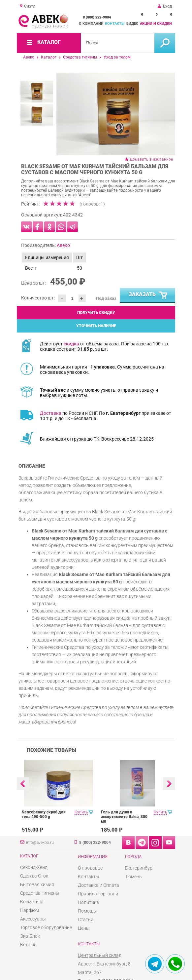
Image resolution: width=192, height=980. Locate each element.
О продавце (90, 868)
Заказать (148, 295)
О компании (91, 24)
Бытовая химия (37, 884)
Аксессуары (33, 919)
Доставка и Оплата (98, 885)
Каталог (49, 57)
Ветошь (28, 945)
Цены (84, 928)
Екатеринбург (140, 868)
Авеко (29, 57)
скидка (71, 344)
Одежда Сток (34, 876)
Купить (81, 812)
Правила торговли (98, 894)
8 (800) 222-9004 (97, 17)
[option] (116, 114)
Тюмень (133, 877)
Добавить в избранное (151, 159)
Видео (132, 24)
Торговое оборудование (46, 927)
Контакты (115, 24)
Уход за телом (117, 57)
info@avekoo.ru (40, 843)
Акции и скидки (156, 24)
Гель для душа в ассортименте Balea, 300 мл (124, 817)
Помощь (87, 911)
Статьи (86, 920)
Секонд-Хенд (34, 867)
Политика (88, 902)
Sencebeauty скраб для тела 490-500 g (44, 814)
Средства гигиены (80, 57)
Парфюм (30, 910)
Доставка (51, 413)
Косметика (32, 902)
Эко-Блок (30, 936)
